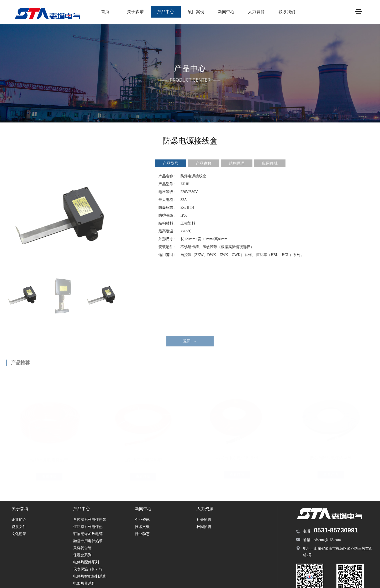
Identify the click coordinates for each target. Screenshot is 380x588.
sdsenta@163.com (327, 540)
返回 (190, 346)
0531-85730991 (336, 530)
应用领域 (272, 163)
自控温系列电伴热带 (90, 520)
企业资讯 (142, 520)
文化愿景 (19, 534)
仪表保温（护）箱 (88, 569)
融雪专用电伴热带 (88, 541)
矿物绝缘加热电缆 (88, 534)
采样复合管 (82, 548)
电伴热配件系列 (86, 562)
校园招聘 (204, 527)
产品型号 (173, 163)
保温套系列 (82, 555)
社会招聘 (204, 520)
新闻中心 (226, 12)
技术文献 (142, 527)
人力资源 (256, 12)
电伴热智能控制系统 (90, 576)
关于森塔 (135, 12)
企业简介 (19, 520)
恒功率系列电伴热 (88, 527)
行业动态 (142, 534)
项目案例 (196, 12)
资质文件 (19, 527)
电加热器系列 (84, 583)
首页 (105, 12)
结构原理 (239, 163)
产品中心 (166, 12)
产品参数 (206, 163)
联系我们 (287, 12)
